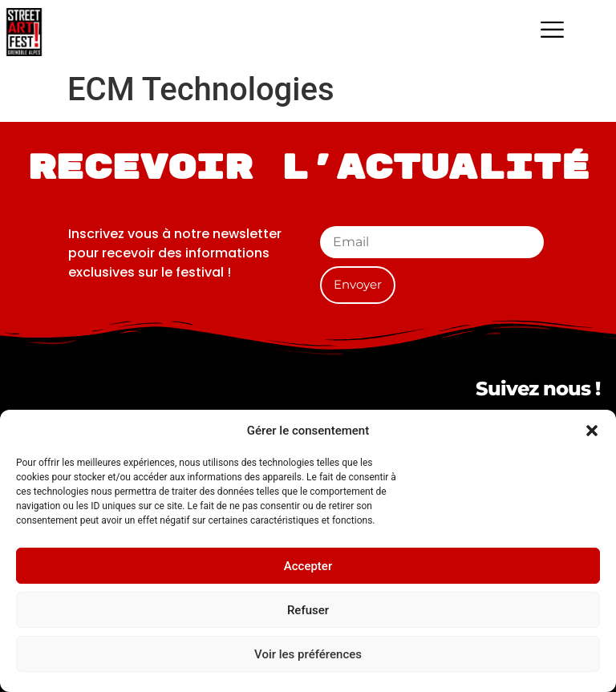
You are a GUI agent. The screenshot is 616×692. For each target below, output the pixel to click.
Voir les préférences (308, 654)
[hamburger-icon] (552, 32)
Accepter (308, 566)
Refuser (308, 610)
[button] (592, 431)
